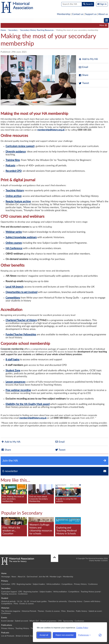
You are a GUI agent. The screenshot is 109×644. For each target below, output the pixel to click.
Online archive (13, 196)
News (14, 577)
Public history (82, 611)
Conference (93, 584)
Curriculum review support (20, 146)
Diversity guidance (16, 152)
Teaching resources (9, 594)
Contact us (78, 14)
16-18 (26, 601)
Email (83, 67)
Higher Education (62, 20)
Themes (41, 611)
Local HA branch (14, 287)
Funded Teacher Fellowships (21, 335)
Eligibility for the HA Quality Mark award (28, 404)
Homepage (6, 577)
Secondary (25, 20)
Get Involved (32, 577)
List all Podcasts (8, 636)
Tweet (84, 83)
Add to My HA (88, 59)
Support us (91, 14)
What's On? (34, 621)
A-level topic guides (39, 601)
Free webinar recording (18, 390)
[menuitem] (8, 21)
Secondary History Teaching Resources (37, 30)
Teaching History (15, 191)
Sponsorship (68, 621)
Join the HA (44, 577)
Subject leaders (57, 25)
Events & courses (27, 604)
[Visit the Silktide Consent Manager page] (100, 635)
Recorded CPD (14, 171)
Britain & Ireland (22, 636)
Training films (13, 160)
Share (83, 75)
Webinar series (14, 232)
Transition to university (58, 601)
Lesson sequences (15, 382)
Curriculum (6, 584)
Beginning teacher (38, 25)
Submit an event (95, 611)
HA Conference (14, 248)
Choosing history (75, 601)
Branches (71, 611)
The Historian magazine (11, 611)
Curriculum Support (11, 25)
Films (16, 604)
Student (42, 20)
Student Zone (13, 371)
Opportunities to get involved (21, 292)
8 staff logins (12, 360)
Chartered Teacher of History (21, 320)
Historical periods (8, 601)
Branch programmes (48, 621)
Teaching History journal (91, 592)
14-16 (20, 601)
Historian (84, 20)
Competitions (91, 25)
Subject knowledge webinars (21, 237)
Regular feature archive (18, 202)
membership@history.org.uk (33, 418)
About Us (22, 577)
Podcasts (10, 166)
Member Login (56, 577)
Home (3, 30)
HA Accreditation (74, 25)
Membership (64, 14)
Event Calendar (7, 621)
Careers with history (92, 601)
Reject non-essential (64, 635)
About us (103, 14)
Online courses (14, 243)
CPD (25, 25)
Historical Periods (29, 611)
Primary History (80, 584)
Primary (8, 20)
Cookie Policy (82, 628)
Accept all (44, 635)
